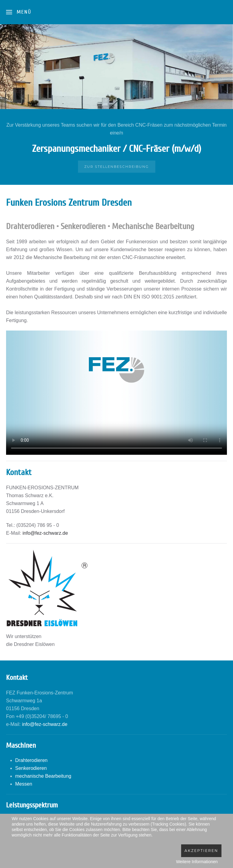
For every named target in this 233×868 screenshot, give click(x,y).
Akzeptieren (201, 851)
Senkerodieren (31, 768)
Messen (24, 784)
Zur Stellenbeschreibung (117, 167)
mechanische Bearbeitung (43, 776)
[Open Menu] (19, 12)
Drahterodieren (31, 760)
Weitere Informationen (197, 862)
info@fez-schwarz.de (45, 533)
